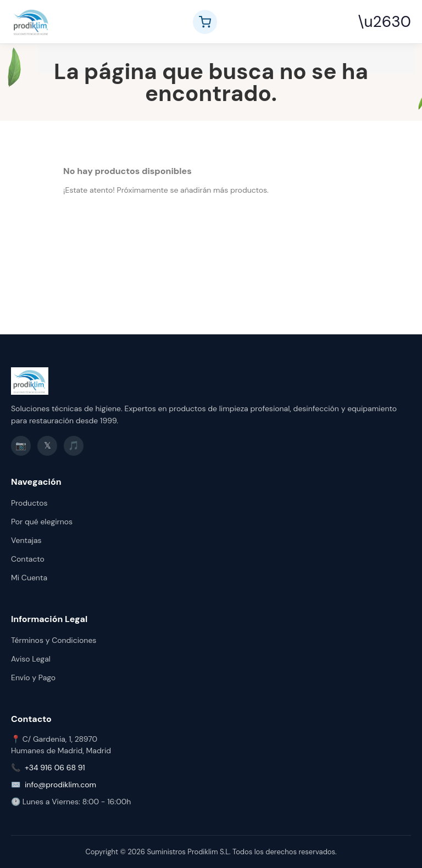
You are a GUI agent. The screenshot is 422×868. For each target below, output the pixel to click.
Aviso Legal (31, 659)
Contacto (28, 559)
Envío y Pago (33, 677)
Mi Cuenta (29, 578)
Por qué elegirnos (42, 522)
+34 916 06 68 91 (55, 768)
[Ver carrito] (205, 22)
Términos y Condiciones (54, 640)
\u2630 (385, 22)
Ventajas (26, 540)
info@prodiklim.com (60, 785)
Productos (29, 503)
